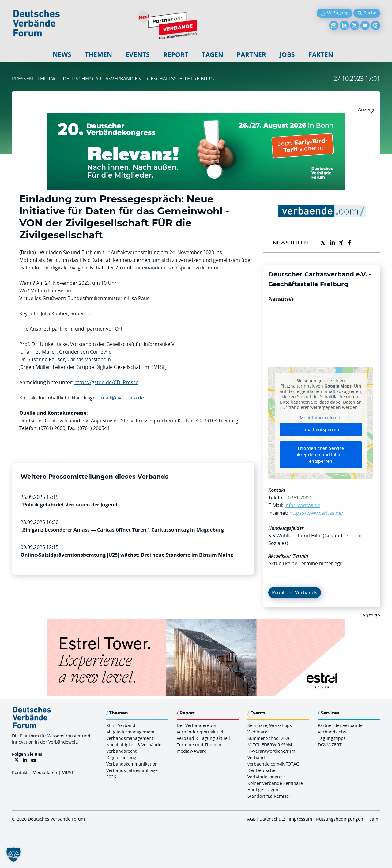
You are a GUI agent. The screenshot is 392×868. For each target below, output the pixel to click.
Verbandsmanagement (130, 738)
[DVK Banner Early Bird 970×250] (196, 117)
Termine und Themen (199, 745)
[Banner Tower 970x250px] (196, 623)
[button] (13, 855)
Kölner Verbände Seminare (275, 783)
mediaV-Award (192, 751)
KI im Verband (121, 725)
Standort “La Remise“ (269, 796)
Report (176, 55)
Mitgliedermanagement (130, 732)
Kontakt (20, 772)
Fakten (321, 55)
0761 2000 (300, 498)
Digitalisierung (121, 757)
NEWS (62, 55)
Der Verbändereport (197, 725)
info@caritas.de (302, 505)
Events (138, 55)
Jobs (287, 55)
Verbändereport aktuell (201, 732)
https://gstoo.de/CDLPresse (106, 382)
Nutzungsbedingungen (339, 819)
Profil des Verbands (295, 592)
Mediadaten (45, 772)
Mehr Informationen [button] (321, 417)
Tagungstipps (332, 738)
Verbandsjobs (332, 732)
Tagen (213, 55)
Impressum (300, 819)
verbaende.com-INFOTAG (273, 764)
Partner (251, 55)
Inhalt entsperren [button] (321, 430)
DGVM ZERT (330, 745)
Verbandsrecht (121, 751)
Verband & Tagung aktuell (203, 738)
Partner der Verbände (340, 725)
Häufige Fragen (263, 790)
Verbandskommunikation (132, 764)
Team (373, 819)
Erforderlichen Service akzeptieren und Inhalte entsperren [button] (321, 455)
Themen (98, 55)
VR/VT (68, 772)
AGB (251, 819)
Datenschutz (272, 819)
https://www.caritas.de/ (316, 513)
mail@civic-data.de (123, 398)
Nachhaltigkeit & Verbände (134, 745)
